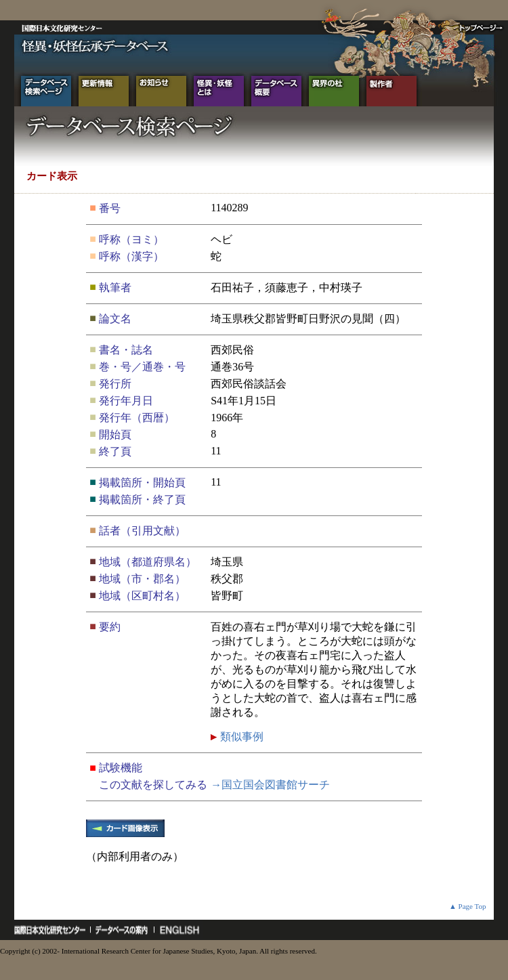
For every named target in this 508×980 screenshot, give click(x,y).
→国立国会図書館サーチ (270, 785)
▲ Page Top (468, 906)
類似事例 (240, 737)
